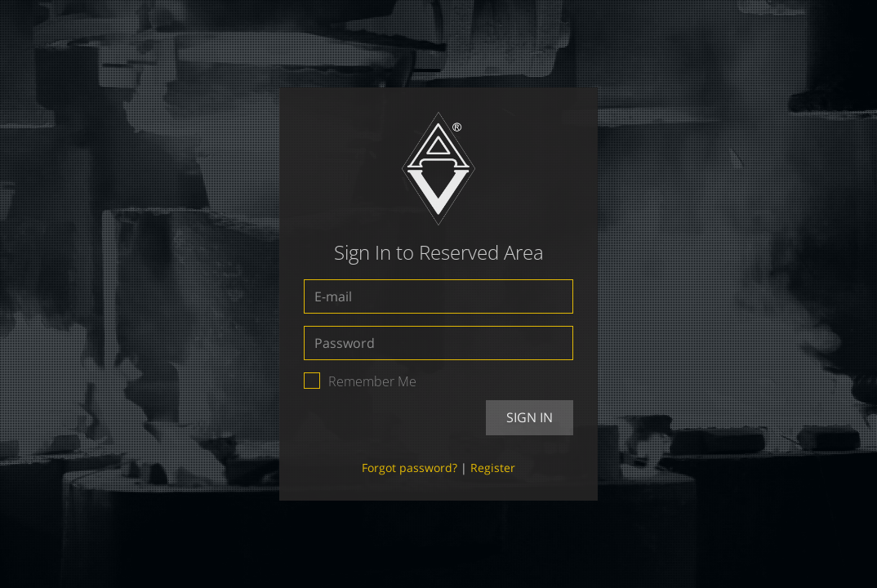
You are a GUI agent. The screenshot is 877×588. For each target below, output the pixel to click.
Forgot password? (410, 468)
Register (493, 468)
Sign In (530, 417)
